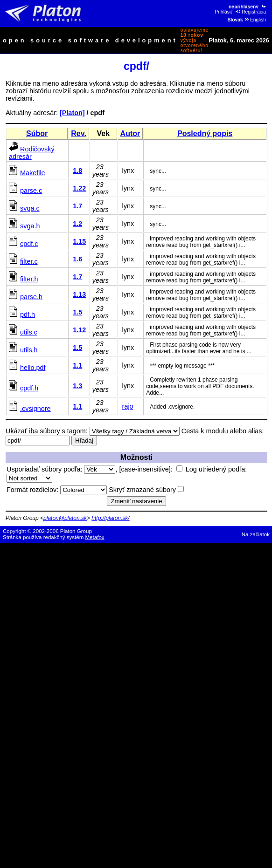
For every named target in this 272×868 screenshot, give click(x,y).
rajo (128, 406)
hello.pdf (33, 368)
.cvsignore (35, 409)
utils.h (29, 350)
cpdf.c (29, 244)
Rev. (79, 133)
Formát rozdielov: (57, 490)
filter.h (29, 279)
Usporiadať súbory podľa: (61, 469)
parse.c (31, 191)
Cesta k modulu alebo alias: (223, 431)
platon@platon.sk (65, 518)
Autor (130, 133)
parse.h (31, 297)
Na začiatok (256, 534)
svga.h (30, 226)
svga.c (30, 208)
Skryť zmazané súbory (146, 490)
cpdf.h (29, 388)
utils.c (29, 332)
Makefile (33, 173)
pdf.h (28, 314)
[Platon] (72, 113)
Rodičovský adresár (32, 153)
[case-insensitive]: (150, 469)
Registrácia (251, 12)
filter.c (29, 261)
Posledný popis (205, 133)
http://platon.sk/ (110, 518)
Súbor (37, 133)
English (255, 20)
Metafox (95, 537)
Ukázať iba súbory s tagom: (47, 431)
